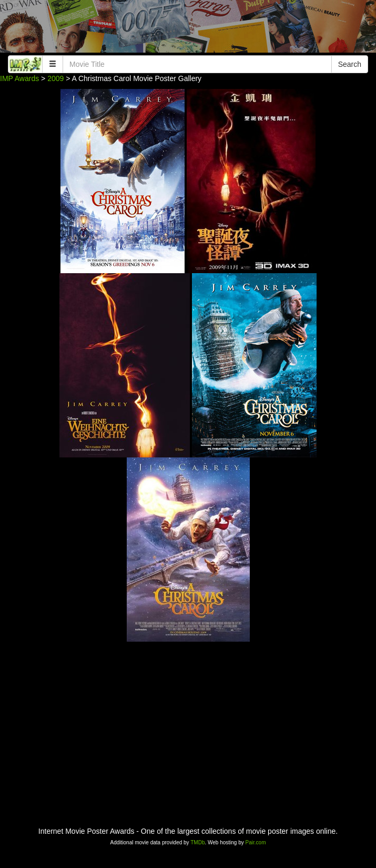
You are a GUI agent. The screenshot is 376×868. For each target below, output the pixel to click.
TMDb (197, 842)
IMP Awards (19, 78)
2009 (55, 78)
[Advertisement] (188, 29)
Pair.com (256, 842)
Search (350, 64)
